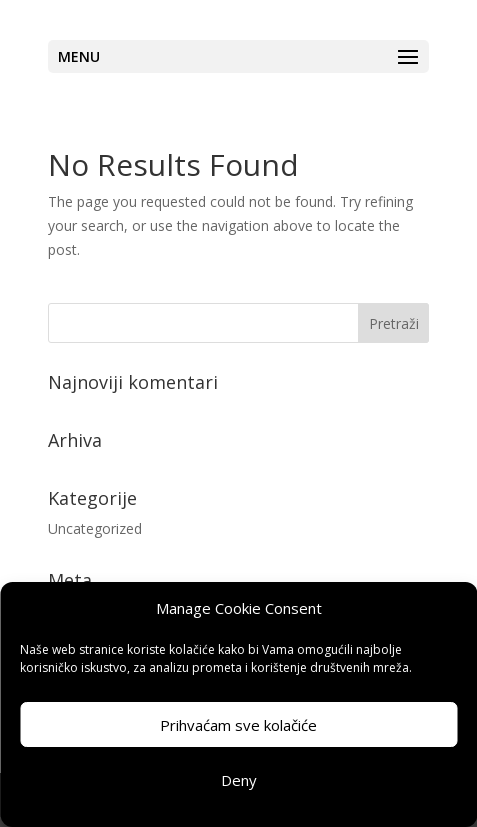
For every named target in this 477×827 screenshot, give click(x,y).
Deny (239, 780)
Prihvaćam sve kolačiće (238, 725)
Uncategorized (95, 528)
